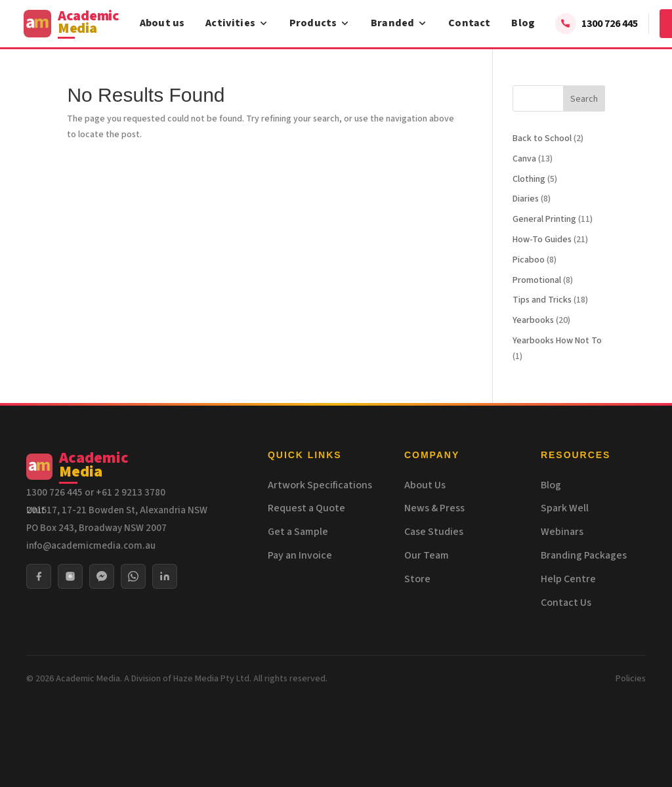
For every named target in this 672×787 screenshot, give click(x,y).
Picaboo (529, 260)
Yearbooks (533, 320)
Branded (399, 23)
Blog (523, 23)
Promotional (537, 280)
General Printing (544, 219)
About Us (425, 485)
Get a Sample (298, 532)
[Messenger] (102, 576)
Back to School (542, 138)
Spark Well (565, 508)
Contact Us (566, 603)
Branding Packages (584, 555)
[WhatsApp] (133, 576)
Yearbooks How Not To (557, 341)
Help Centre (568, 579)
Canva (524, 159)
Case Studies (434, 532)
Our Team (427, 555)
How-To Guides (542, 240)
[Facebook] (39, 576)
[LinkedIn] (165, 576)
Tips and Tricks (542, 300)
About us (162, 23)
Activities (237, 23)
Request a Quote (306, 508)
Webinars (562, 532)
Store (417, 579)
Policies (631, 679)
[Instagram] (70, 576)
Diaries (526, 199)
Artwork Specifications (320, 485)
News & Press (434, 508)
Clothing (529, 179)
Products (320, 23)
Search (584, 99)
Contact (469, 23)
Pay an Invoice (300, 555)
